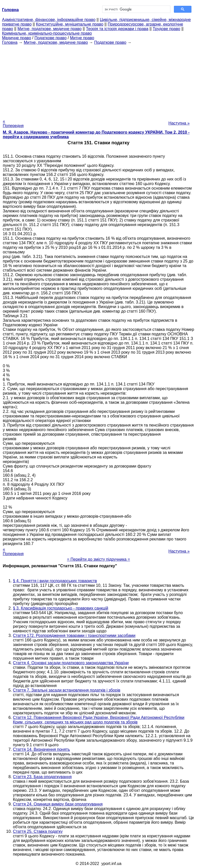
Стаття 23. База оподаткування (42, 777)
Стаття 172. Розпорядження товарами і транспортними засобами (74, 635)
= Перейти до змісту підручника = (98, 559)
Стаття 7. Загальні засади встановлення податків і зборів (67, 690)
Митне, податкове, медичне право (50, 29)
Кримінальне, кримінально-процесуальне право (47, 33)
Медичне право (17, 38)
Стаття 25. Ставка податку (38, 831)
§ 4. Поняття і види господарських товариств (55, 581)
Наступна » (179, 123)
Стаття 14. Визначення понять (41, 749)
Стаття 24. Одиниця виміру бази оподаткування (58, 804)
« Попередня (13, 123)
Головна (10, 42)
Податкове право (51, 38)
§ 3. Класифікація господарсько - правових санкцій (61, 608)
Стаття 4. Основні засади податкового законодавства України (71, 663)
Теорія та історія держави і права (117, 29)
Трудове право (166, 29)
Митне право (82, 38)
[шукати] (136, 9)
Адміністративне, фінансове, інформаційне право (49, 20)
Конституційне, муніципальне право (70, 24)
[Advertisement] (98, 80)
